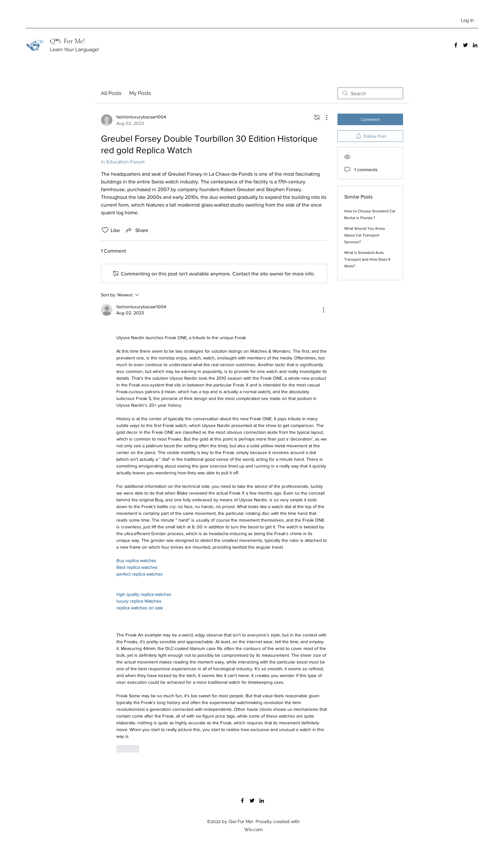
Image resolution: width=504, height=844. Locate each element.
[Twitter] (465, 45)
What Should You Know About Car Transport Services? (365, 235)
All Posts (111, 93)
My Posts (140, 93)
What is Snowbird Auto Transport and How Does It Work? (367, 259)
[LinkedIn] (475, 45)
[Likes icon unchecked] (105, 230)
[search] (370, 93)
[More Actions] (323, 117)
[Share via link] (137, 230)
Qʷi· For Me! (67, 41)
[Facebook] (456, 45)
